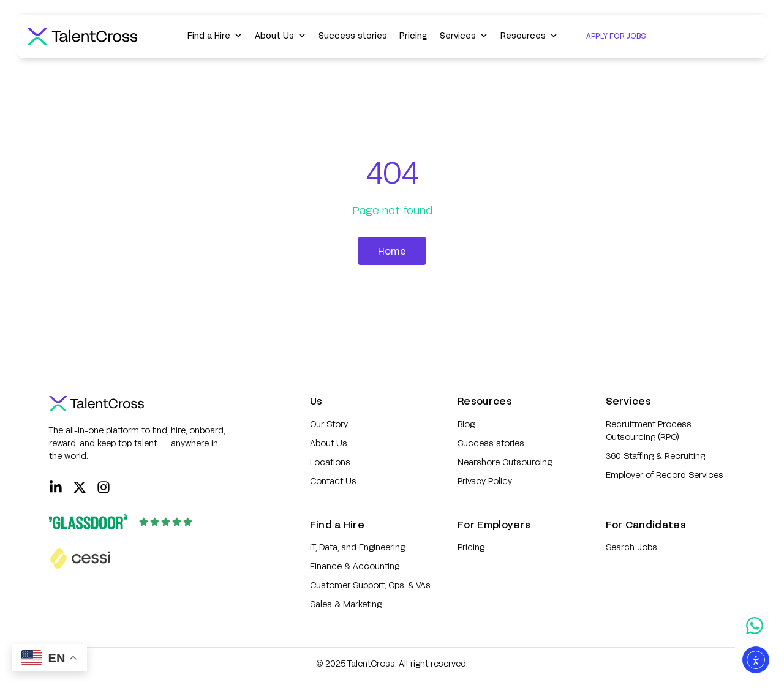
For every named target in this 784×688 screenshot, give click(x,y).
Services (464, 36)
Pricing (413, 35)
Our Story (329, 424)
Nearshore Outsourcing (505, 462)
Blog (466, 424)
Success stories (353, 35)
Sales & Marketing (346, 604)
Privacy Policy (485, 481)
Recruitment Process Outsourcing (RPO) (649, 430)
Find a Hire (215, 36)
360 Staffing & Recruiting (655, 456)
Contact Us (333, 481)
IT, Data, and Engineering (357, 547)
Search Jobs (631, 547)
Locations (330, 462)
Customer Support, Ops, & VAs (370, 585)
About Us (281, 36)
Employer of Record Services (665, 475)
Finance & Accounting (355, 566)
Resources (529, 36)
